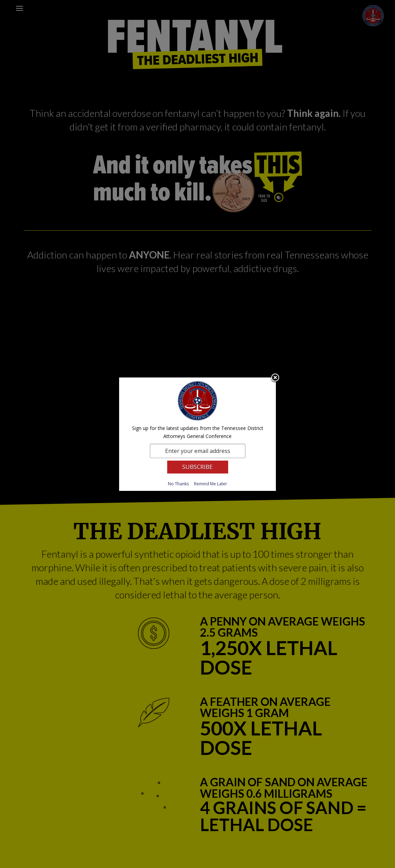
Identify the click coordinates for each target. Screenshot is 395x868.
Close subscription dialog (275, 378)
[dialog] (197, 434)
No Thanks (178, 484)
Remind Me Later (211, 484)
